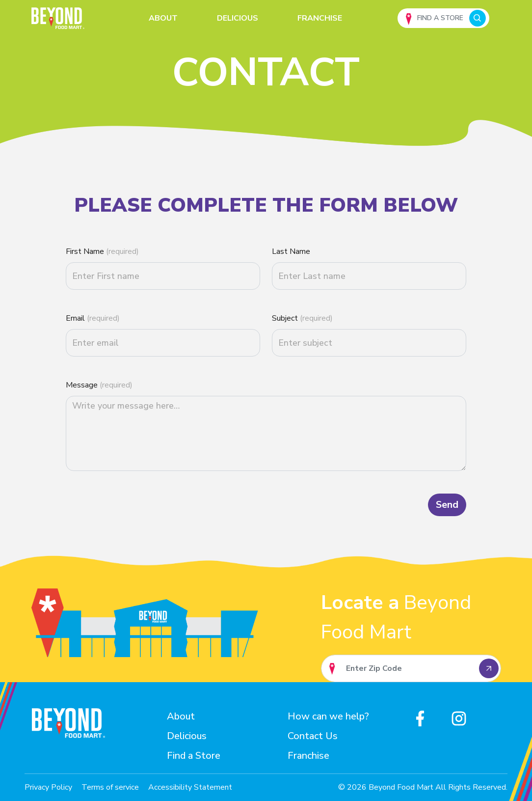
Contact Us (313, 736)
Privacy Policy (48, 787)
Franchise (320, 18)
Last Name (291, 251)
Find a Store (194, 756)
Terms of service (110, 787)
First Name (102, 251)
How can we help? (328, 716)
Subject (302, 318)
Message (99, 385)
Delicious (238, 18)
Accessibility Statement (190, 787)
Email (93, 318)
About (163, 18)
